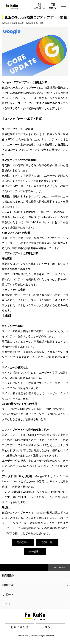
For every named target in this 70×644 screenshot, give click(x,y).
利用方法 (8, 585)
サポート (8, 594)
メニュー (8, 604)
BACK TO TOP (59, 567)
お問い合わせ (40, 8)
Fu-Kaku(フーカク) (30, 636)
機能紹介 (8, 576)
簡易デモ (53, 8)
